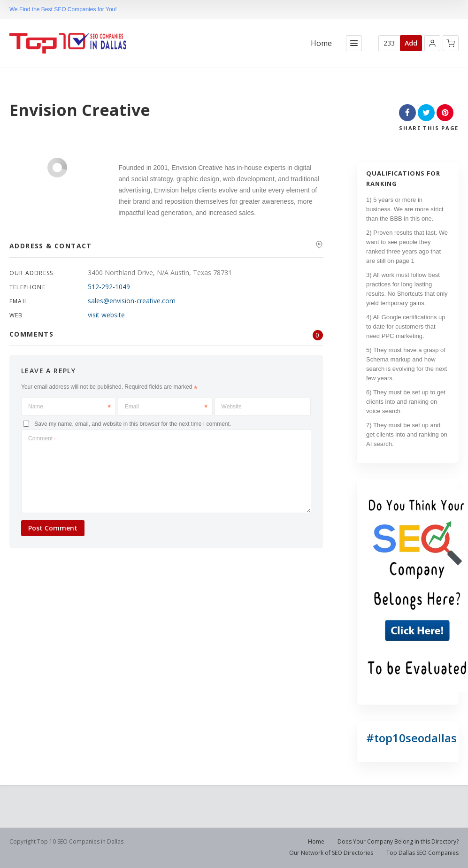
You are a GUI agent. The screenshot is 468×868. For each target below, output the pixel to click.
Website (232, 407)
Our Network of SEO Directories (331, 853)
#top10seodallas (411, 738)
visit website (106, 315)
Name (69, 407)
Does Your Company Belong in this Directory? (398, 841)
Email (166, 407)
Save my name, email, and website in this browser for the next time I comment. (133, 423)
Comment (42, 438)
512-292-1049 (109, 287)
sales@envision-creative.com (132, 301)
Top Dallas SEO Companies (422, 853)
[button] (432, 43)
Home (321, 43)
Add (411, 43)
